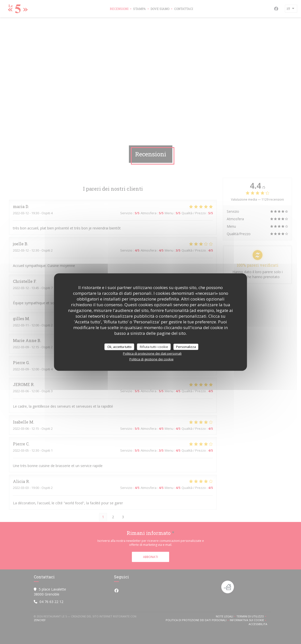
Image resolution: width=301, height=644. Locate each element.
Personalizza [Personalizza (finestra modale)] (186, 346)
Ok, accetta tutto (119, 346)
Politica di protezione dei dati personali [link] (152, 353)
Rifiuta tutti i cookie (154, 346)
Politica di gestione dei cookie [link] (151, 359)
